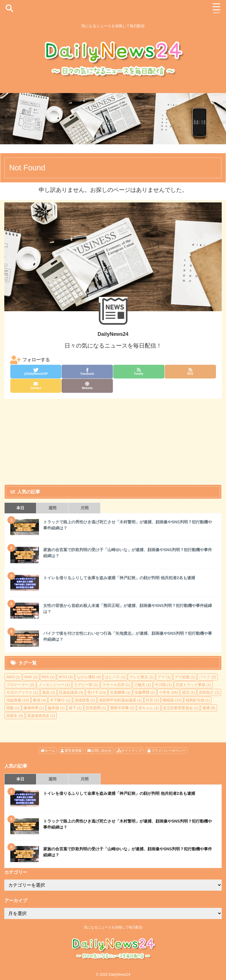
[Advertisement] (110, 441)
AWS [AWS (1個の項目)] (13, 677)
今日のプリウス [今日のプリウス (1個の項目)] (22, 692)
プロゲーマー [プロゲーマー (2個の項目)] (20, 685)
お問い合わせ (99, 751)
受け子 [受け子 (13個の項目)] (97, 692)
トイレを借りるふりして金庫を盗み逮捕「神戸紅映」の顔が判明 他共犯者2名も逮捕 (119, 578)
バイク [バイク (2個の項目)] (208, 677)
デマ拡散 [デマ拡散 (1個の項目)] (185, 677)
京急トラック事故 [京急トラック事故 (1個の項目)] (193, 685)
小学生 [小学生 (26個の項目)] (168, 692)
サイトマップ (129, 751)
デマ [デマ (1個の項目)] (164, 677)
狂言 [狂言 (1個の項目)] (152, 700)
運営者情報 (71, 751)
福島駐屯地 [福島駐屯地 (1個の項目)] (198, 700)
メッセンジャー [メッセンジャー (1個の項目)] (54, 685)
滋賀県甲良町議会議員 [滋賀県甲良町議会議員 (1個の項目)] (120, 700)
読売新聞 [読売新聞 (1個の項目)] (96, 708)
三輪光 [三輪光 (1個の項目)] (143, 685)
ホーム (48, 751)
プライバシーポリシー (166, 751)
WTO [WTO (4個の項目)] (66, 677)
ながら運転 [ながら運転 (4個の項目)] (89, 677)
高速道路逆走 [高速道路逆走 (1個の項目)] (41, 716)
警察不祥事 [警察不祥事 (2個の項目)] (122, 708)
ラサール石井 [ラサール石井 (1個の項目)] (116, 685)
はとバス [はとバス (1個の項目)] (115, 677)
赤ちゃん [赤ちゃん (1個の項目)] (149, 708)
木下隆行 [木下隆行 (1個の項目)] (60, 700)
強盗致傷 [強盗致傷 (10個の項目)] (18, 700)
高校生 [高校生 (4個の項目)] (15, 716)
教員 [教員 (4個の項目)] (40, 700)
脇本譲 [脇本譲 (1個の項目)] (56, 708)
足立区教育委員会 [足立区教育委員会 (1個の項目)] (181, 708)
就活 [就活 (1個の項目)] (188, 692)
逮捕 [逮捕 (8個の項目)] (209, 708)
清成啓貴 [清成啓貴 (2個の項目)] (85, 700)
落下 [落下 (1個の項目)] (75, 708)
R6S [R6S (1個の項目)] (48, 677)
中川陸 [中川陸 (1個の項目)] (163, 685)
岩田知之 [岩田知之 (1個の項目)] (209, 692)
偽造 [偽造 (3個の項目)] (49, 692)
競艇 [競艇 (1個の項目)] (13, 708)
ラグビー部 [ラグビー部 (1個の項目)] (86, 685)
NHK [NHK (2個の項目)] (31, 677)
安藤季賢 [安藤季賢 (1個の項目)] (145, 692)
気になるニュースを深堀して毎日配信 (113, 927)
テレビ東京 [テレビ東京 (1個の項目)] (142, 677)
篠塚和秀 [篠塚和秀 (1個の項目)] (34, 708)
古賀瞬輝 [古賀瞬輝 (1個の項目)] (120, 692)
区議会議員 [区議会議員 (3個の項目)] (71, 692)
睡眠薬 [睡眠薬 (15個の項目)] (172, 700)
